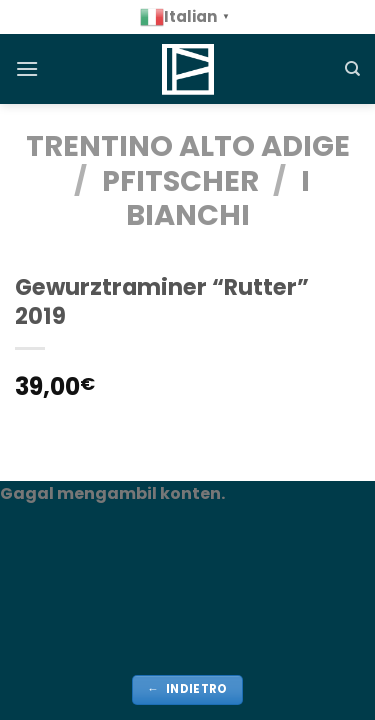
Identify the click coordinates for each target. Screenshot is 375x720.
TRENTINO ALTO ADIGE (188, 146)
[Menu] (27, 68)
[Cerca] (352, 69)
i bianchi (218, 198)
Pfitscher (180, 181)
